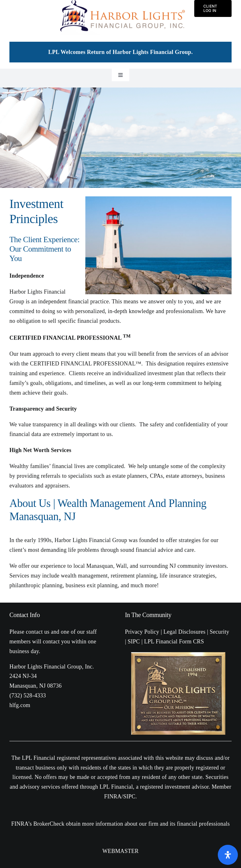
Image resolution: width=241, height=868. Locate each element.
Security (219, 632)
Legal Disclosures (185, 632)
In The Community (148, 615)
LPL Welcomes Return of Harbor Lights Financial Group (120, 52)
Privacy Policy (142, 632)
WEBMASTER (120, 851)
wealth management (84, 576)
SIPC (134, 642)
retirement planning (134, 576)
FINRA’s (22, 824)
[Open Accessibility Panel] (228, 855)
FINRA (113, 796)
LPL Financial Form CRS (174, 642)
